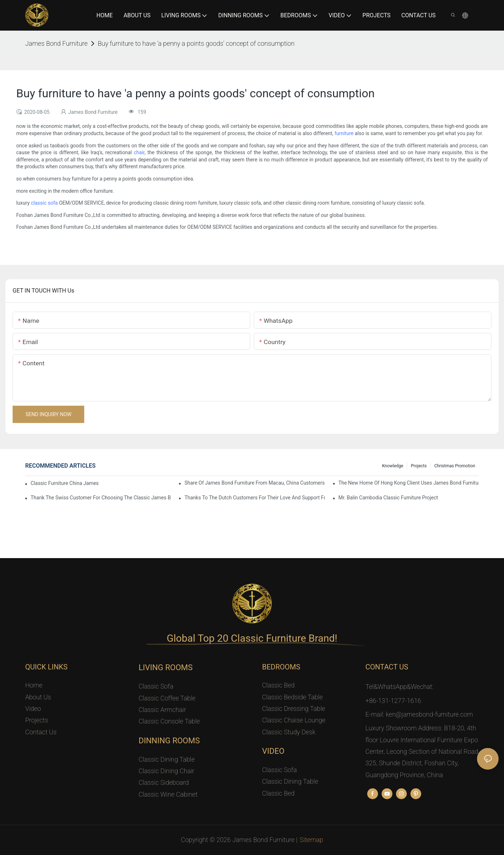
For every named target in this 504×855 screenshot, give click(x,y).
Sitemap (312, 840)
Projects (419, 466)
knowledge (393, 466)
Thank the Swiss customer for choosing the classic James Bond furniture (101, 498)
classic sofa (44, 203)
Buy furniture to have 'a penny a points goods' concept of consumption (196, 43)
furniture (344, 133)
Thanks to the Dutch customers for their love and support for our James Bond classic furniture (255, 498)
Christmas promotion (455, 466)
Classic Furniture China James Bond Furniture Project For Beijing (65, 483)
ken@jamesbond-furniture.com (429, 714)
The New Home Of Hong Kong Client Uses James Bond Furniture (409, 483)
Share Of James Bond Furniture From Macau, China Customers (255, 483)
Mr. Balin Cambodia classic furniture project (388, 498)
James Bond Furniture (56, 43)
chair (139, 152)
